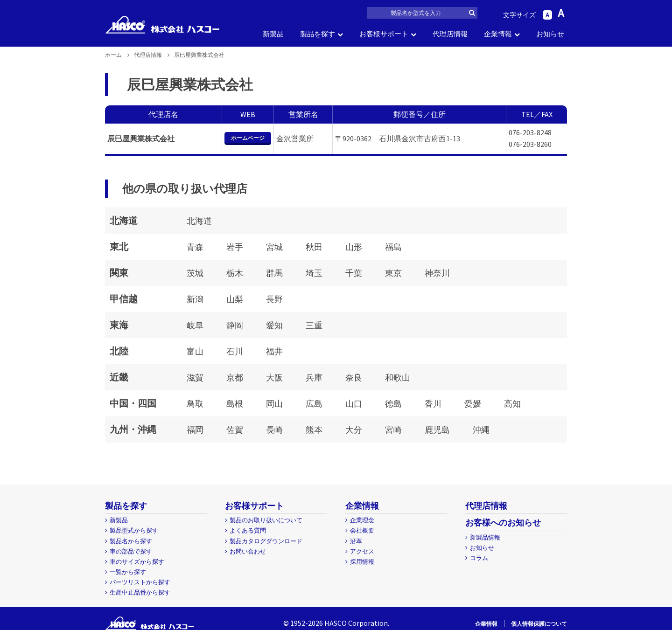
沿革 (356, 541)
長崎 (274, 430)
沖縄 (481, 430)
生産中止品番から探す (140, 592)
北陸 (119, 351)
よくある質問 (248, 530)
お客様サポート (384, 34)
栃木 (235, 273)
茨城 (195, 273)
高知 (512, 404)
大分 (354, 430)
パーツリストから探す (140, 582)
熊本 (314, 430)
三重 (314, 325)
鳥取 (195, 404)
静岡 (235, 325)
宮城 (274, 247)
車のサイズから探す (137, 562)
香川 (433, 404)
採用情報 (362, 562)
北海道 (124, 220)
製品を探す (318, 34)
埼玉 (314, 273)
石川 (235, 351)
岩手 (235, 247)
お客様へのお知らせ (503, 523)
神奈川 (437, 273)
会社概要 (362, 530)
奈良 (354, 377)
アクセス (362, 551)
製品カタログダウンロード (266, 541)
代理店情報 (450, 34)
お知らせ (550, 34)
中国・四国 (133, 403)
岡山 (274, 404)
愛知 (274, 325)
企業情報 (498, 34)
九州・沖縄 (133, 429)
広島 (314, 404)
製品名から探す (131, 541)
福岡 (195, 430)
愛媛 (473, 404)
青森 (195, 247)
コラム (479, 558)
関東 (119, 273)
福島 (393, 247)
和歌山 (398, 377)
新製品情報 (485, 537)
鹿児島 (437, 430)
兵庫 (314, 377)
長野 (274, 299)
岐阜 (195, 325)
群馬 (274, 273)
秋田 (314, 247)
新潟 (195, 299)
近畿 (119, 377)
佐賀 (235, 430)
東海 (119, 325)
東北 (119, 246)
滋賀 (195, 377)
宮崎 (393, 430)
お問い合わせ (248, 551)
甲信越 (124, 299)
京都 (235, 377)
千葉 (354, 273)
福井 (274, 351)
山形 (354, 247)
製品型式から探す (134, 530)
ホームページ (248, 138)
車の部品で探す (131, 551)
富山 (195, 351)
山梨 (235, 299)
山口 (354, 404)
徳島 (393, 404)
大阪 (274, 377)
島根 (235, 404)
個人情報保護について (539, 624)
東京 (393, 273)
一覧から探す (128, 572)
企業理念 (362, 520)
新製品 (273, 34)
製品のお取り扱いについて (266, 520)
